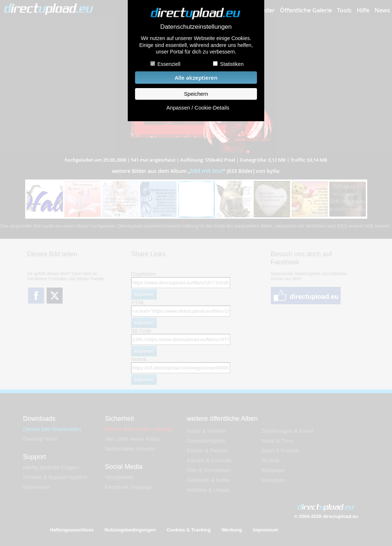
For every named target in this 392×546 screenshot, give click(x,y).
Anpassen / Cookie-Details (198, 108)
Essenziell (169, 64)
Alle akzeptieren (196, 78)
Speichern (196, 94)
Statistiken (232, 64)
